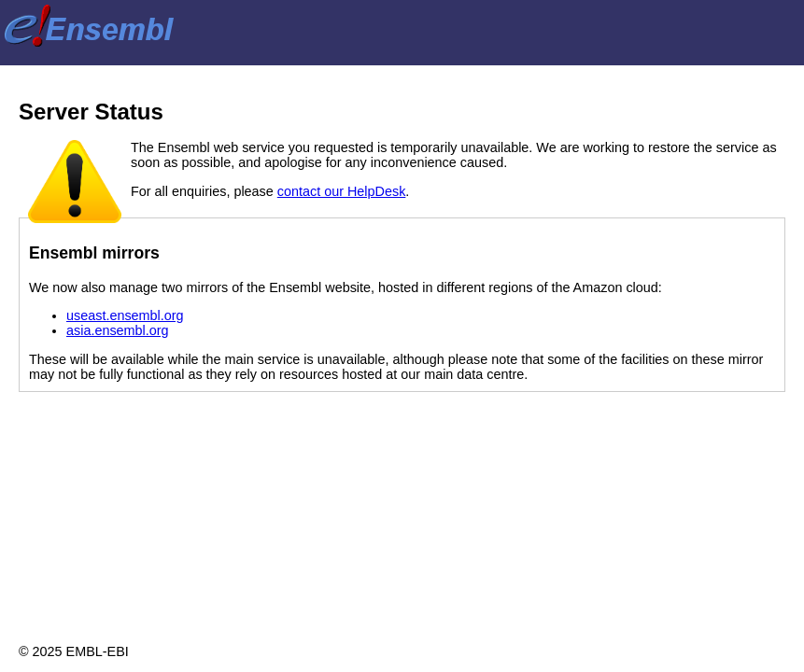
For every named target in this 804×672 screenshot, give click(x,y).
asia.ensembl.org (118, 330)
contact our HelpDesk (342, 191)
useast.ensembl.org (125, 315)
